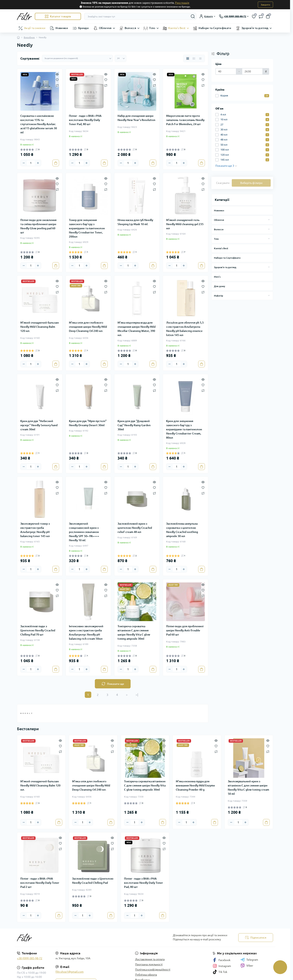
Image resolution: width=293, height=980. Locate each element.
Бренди (83, 28)
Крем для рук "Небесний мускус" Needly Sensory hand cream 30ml (39, 425)
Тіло (152, 28)
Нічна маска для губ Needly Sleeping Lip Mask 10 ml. (135, 222)
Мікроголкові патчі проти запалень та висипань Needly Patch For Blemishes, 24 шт (185, 120)
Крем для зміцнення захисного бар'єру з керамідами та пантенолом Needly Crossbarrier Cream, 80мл (184, 429)
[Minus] (24, 163)
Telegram (249, 960)
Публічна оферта (146, 975)
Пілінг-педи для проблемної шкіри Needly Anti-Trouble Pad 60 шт (185, 630)
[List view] (194, 58)
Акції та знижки (35, 28)
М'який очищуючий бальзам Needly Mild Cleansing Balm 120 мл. (40, 327)
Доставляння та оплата (150, 959)
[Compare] (57, 85)
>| (137, 695)
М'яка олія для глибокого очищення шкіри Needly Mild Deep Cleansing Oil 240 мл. (88, 327)
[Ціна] (226, 71)
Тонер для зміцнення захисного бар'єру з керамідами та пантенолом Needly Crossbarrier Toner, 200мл (87, 228)
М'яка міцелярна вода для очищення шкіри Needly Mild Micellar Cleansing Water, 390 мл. (137, 329)
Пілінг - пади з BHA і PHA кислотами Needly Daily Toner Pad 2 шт (40, 883)
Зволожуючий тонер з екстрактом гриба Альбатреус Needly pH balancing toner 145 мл (35, 530)
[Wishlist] (57, 80)
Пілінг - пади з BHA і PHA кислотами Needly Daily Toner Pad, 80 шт (85, 120)
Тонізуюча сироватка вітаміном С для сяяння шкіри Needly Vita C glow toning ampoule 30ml (134, 632)
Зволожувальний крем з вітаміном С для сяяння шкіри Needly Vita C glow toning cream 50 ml (248, 788)
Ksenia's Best (177, 28)
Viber (247, 966)
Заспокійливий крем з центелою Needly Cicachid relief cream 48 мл (135, 528)
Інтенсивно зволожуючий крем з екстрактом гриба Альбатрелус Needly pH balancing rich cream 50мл (86, 632)
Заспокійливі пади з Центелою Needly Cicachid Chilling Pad (93, 881)
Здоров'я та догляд (255, 28)
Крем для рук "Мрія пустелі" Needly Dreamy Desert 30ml (88, 423)
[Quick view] (57, 74)
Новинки (62, 28)
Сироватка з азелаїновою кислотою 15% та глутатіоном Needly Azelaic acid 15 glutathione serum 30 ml (39, 124)
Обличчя (105, 28)
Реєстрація (182, 3)
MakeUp (219, 296)
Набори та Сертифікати (215, 28)
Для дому (220, 286)
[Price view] (200, 58)
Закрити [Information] (265, 5)
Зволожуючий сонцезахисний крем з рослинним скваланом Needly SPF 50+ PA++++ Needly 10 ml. (84, 532)
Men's (217, 277)
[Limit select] (121, 58)
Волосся (130, 28)
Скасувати (223, 183)
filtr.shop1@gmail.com (70, 972)
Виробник (29, 37)
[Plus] (38, 163)
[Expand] (269, 220)
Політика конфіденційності (153, 970)
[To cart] (56, 163)
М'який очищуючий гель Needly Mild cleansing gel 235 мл (185, 224)
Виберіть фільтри (251, 183)
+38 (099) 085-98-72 (30, 958)
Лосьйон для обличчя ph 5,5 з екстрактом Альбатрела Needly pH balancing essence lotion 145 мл (185, 329)
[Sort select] (77, 58)
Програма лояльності (149, 964)
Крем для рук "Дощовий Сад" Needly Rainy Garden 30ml (134, 425)
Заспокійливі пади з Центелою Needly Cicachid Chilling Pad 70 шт (38, 630)
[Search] (193, 16)
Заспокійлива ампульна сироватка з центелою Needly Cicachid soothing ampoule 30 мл (182, 530)
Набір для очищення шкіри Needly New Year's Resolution (136, 118)
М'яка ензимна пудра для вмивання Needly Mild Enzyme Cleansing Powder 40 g (195, 785)
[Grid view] (188, 58)
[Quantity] (31, 163)
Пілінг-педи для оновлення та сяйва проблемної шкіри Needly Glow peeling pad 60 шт (38, 226)
